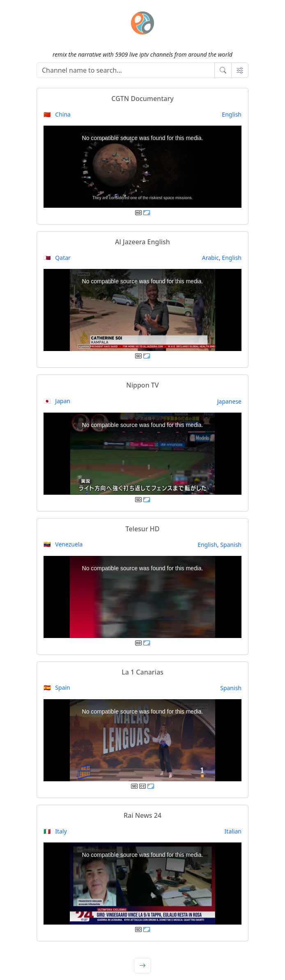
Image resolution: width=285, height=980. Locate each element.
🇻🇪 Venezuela (63, 544)
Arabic (210, 258)
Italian (233, 831)
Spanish (231, 545)
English (232, 114)
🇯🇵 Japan (57, 401)
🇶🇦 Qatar (57, 258)
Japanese (229, 401)
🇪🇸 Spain (57, 687)
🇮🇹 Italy (55, 831)
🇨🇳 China (57, 114)
